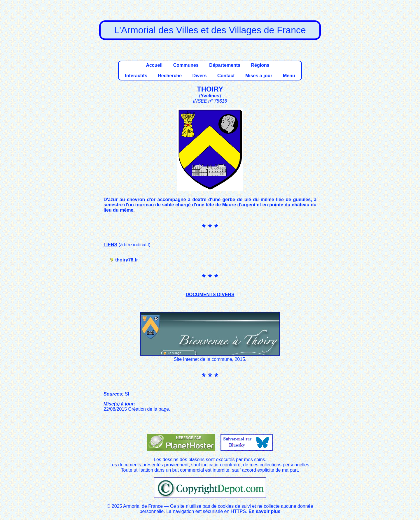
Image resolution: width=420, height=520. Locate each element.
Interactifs (136, 76)
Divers (200, 76)
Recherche (170, 76)
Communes (186, 65)
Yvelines (210, 96)
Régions (260, 65)
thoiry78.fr (127, 260)
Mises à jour (259, 76)
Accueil (154, 65)
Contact (226, 76)
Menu (289, 76)
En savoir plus (264, 511)
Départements (225, 65)
